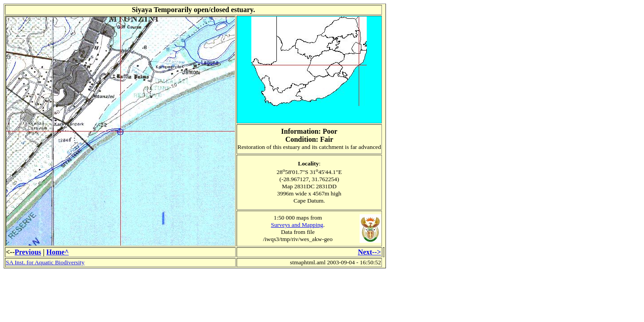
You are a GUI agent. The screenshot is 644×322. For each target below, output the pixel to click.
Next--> (369, 252)
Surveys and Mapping (297, 225)
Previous (28, 252)
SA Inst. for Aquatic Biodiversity (45, 262)
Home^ (58, 252)
